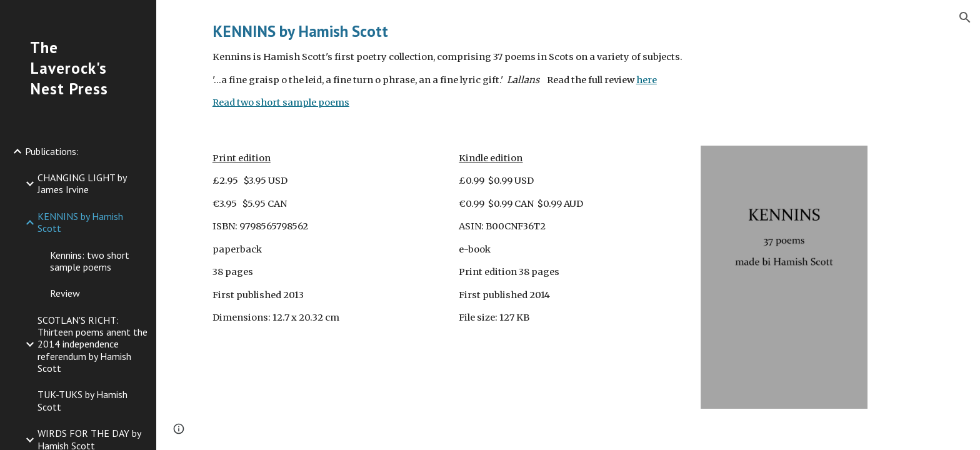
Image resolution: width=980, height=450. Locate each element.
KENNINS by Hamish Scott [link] (80, 222)
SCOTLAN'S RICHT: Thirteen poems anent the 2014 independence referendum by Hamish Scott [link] (92, 344)
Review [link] (65, 293)
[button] (965, 17)
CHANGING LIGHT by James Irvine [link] (82, 183)
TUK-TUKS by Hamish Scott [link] (82, 400)
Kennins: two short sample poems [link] (90, 261)
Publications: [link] (52, 151)
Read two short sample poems (281, 102)
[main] (568, 65)
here (647, 80)
